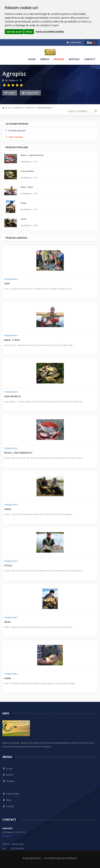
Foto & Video (11, 794)
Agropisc (19, 108)
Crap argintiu (12, 396)
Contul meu (74, 42)
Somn (7, 678)
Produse (59, 59)
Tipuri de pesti (44, 108)
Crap (7, 284)
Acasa (32, 59)
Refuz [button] (29, 32)
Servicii (45, 59)
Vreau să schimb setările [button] (50, 32)
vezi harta (7, 836)
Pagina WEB (30, 93)
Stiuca (8, 565)
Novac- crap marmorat (18, 453)
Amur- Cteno (12, 340)
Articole (74, 59)
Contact (90, 59)
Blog (7, 800)
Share (10, 93)
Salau (7, 622)
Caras (8, 509)
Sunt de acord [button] (14, 32)
